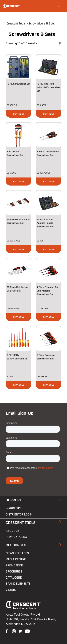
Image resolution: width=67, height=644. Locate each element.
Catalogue (14, 578)
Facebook (7, 631)
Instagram (14, 631)
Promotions (15, 566)
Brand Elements (18, 584)
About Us (13, 531)
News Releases (17, 553)
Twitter (20, 631)
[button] (18, 114)
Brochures (14, 572)
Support (14, 500)
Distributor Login (19, 515)
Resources (16, 545)
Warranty (13, 509)
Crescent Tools (16, 24)
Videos (11, 590)
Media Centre (16, 559)
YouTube (26, 631)
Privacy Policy (17, 537)
